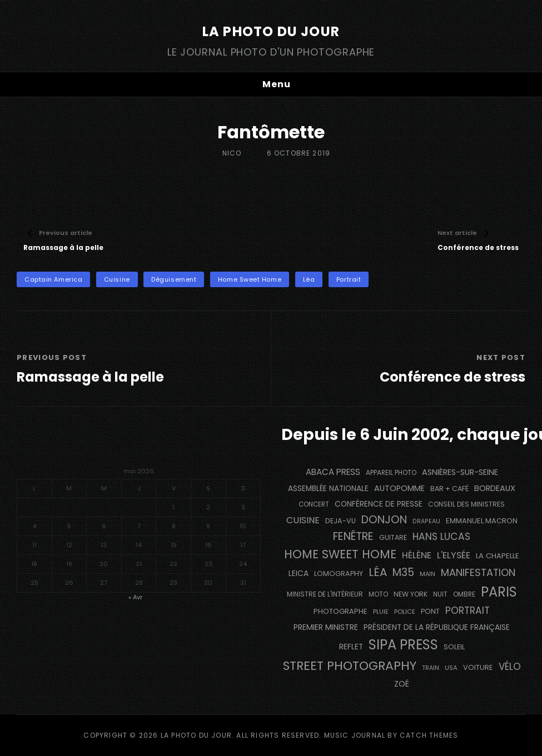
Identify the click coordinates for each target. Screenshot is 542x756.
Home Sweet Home (250, 279)
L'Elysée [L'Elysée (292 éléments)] (454, 555)
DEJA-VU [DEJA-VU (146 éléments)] (340, 521)
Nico (232, 153)
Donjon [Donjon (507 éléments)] (384, 520)
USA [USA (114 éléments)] (451, 668)
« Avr (135, 597)
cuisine (117, 279)
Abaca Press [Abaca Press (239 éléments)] (333, 472)
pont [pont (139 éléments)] (430, 611)
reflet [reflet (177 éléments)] (351, 647)
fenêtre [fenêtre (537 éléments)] (353, 536)
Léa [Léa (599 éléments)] (378, 572)
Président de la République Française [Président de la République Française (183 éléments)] (437, 627)
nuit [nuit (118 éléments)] (440, 594)
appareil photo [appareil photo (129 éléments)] (391, 473)
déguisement (174, 279)
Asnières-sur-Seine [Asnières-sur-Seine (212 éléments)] (460, 472)
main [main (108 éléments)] (427, 574)
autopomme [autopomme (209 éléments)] (399, 488)
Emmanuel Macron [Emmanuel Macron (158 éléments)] (482, 521)
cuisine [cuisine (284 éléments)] (303, 520)
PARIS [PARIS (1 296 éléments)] (499, 592)
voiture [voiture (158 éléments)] (478, 667)
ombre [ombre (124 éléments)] (464, 594)
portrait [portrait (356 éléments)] (468, 610)
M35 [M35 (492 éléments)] (403, 572)
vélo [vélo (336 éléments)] (510, 667)
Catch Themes (429, 735)
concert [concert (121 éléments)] (314, 504)
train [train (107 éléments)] (431, 668)
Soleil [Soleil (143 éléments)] (454, 647)
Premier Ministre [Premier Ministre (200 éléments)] (326, 627)
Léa (309, 279)
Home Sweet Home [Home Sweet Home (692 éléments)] (340, 554)
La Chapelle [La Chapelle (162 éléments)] (498, 556)
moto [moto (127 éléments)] (378, 594)
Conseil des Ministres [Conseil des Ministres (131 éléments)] (466, 504)
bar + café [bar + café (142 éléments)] (449, 489)
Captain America (53, 279)
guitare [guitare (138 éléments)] (393, 537)
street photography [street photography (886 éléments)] (350, 666)
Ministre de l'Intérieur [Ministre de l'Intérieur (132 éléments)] (325, 594)
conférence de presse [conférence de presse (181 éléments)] (379, 504)
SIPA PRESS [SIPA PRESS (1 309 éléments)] (403, 645)
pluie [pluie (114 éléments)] (381, 612)
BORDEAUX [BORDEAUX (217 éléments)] (495, 488)
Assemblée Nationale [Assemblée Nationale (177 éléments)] (328, 489)
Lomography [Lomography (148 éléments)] (339, 574)
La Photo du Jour (271, 31)
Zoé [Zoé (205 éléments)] (402, 684)
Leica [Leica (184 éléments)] (299, 573)
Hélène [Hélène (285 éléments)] (417, 555)
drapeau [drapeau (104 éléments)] (426, 521)
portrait (349, 279)
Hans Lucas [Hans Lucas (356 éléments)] (441, 537)
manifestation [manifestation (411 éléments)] (478, 572)
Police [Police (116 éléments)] (405, 612)
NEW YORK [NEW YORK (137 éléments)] (411, 594)
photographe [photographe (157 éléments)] (340, 611)
